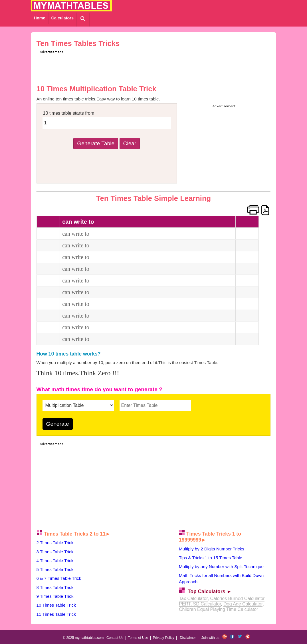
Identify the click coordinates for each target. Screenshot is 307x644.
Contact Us (115, 638)
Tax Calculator (193, 598)
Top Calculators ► (210, 591)
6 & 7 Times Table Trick (59, 578)
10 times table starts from (69, 113)
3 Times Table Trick (55, 552)
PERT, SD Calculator (200, 604)
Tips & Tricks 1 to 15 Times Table (211, 558)
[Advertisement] (142, 67)
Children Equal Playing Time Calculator (218, 609)
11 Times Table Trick (56, 614)
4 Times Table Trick (55, 561)
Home (40, 18)
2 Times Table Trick (55, 543)
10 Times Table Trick (56, 605)
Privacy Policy (164, 638)
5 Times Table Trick (55, 569)
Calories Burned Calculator (237, 598)
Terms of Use (138, 638)
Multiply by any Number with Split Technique (221, 567)
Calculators (62, 18)
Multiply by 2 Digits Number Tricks (212, 549)
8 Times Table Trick (55, 587)
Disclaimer (188, 638)
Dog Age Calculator (243, 604)
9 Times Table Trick (55, 596)
